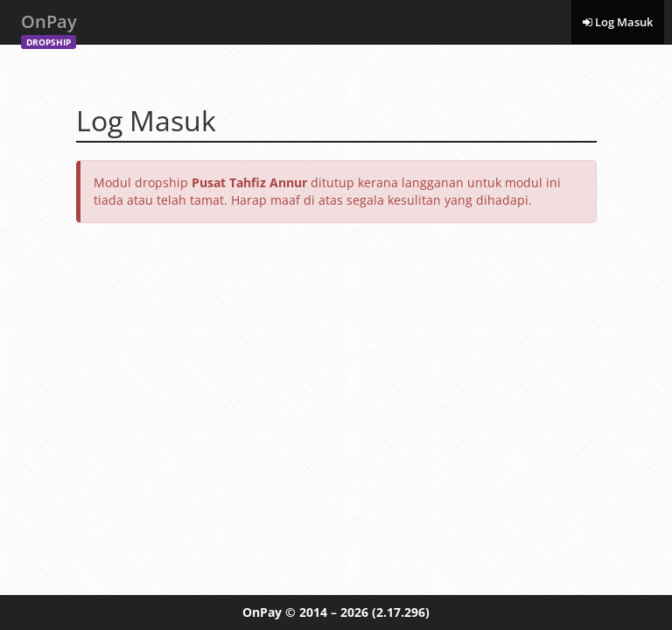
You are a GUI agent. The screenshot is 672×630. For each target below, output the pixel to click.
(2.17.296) (401, 612)
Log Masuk (618, 22)
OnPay (49, 27)
